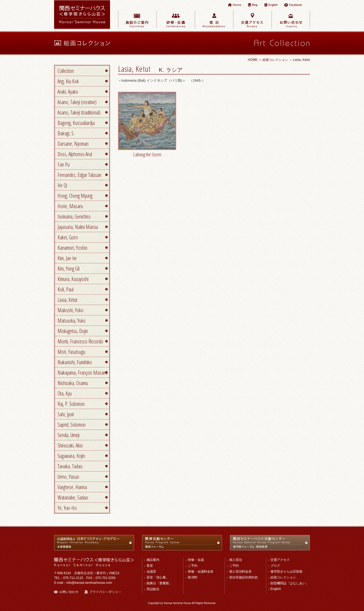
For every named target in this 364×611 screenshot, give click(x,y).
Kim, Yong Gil (68, 269)
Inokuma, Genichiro (74, 217)
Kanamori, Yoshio (72, 248)
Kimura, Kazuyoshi (73, 279)
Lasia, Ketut (67, 300)
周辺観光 (153, 589)
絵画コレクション (275, 60)
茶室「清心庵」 (158, 577)
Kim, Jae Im (67, 258)
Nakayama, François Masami (82, 373)
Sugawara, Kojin (71, 456)
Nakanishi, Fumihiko (75, 362)
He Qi (62, 185)
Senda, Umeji (68, 435)
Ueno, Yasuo (68, 477)
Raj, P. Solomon (71, 404)
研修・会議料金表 (201, 572)
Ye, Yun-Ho (67, 508)
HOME (253, 60)
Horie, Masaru (70, 206)
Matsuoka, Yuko (72, 321)
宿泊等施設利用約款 (244, 577)
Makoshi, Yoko (70, 310)
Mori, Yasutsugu (71, 352)
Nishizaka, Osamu (73, 383)
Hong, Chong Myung (75, 196)
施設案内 (153, 560)
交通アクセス (280, 560)
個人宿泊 (236, 560)
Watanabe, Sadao (73, 497)
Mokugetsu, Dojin (73, 331)
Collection (66, 71)
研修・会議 (196, 560)
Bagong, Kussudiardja (76, 123)
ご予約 (193, 566)
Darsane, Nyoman (73, 144)
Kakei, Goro (68, 237)
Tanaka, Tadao (70, 466)
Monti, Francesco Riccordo (80, 341)
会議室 (151, 572)
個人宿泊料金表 (240, 572)
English (276, 589)
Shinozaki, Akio (70, 445)
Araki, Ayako (68, 92)
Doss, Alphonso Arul (75, 154)
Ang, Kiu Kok (68, 81)
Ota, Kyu (65, 393)
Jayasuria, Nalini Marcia (78, 227)
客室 (150, 566)
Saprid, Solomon (72, 425)
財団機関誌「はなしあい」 (290, 583)
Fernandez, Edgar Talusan (79, 175)
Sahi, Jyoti (66, 414)
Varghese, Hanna (72, 487)
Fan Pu (64, 164)
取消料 (193, 577)
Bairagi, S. (66, 133)
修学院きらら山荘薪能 (286, 572)
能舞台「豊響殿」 (159, 583)
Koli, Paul (66, 289)
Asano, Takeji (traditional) (79, 112)
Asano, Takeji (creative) (77, 102)
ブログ (275, 566)
